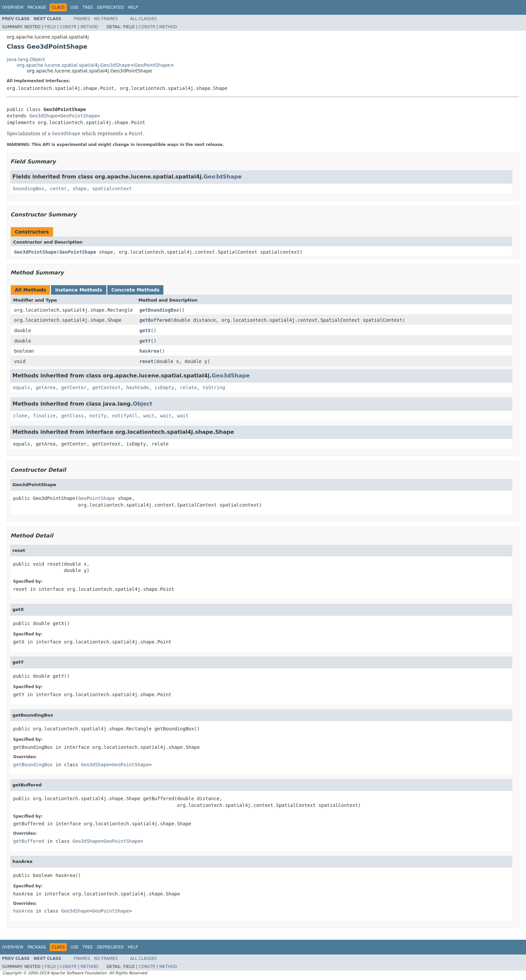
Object (143, 404)
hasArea (149, 351)
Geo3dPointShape (35, 252)
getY (145, 341)
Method (89, 27)
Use (74, 7)
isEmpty (164, 388)
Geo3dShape (43, 116)
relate (188, 388)
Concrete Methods (136, 290)
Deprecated (110, 7)
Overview (13, 7)
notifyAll (125, 416)
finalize (44, 416)
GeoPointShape (152, 65)
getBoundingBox (159, 310)
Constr (68, 27)
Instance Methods (78, 290)
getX (145, 330)
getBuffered (155, 320)
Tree (88, 7)
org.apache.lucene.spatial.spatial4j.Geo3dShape (74, 65)
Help (133, 7)
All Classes (143, 19)
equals (22, 388)
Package (37, 7)
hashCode (137, 388)
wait (149, 416)
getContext (106, 388)
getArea (45, 388)
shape (80, 189)
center (59, 189)
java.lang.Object (26, 59)
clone (20, 416)
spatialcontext (112, 189)
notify (98, 416)
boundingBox (29, 189)
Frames (82, 19)
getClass (72, 416)
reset (147, 361)
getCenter (74, 388)
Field (50, 27)
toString (214, 388)
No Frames (106, 19)
